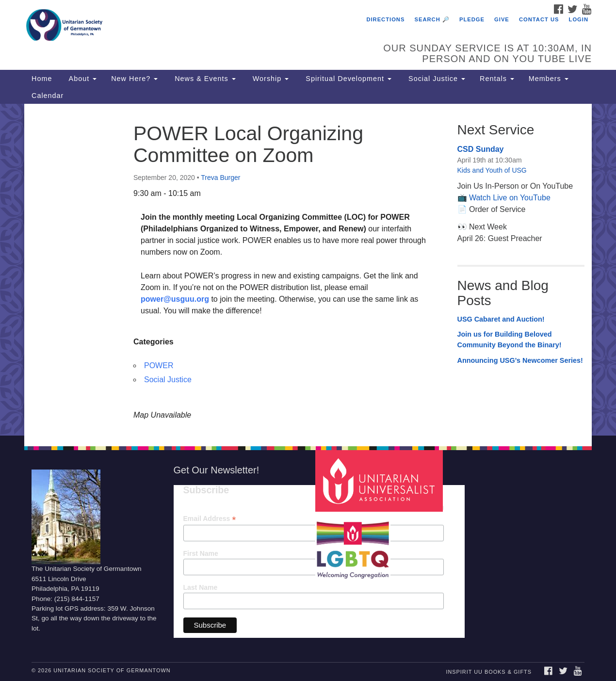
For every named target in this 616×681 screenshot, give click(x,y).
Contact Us (539, 19)
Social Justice (436, 79)
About (81, 79)
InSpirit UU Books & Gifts (488, 672)
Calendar (48, 96)
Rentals (497, 79)
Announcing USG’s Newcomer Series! (520, 360)
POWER (159, 365)
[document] (308, 269)
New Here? (134, 79)
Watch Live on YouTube (510, 198)
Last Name (201, 587)
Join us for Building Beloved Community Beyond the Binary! (510, 340)
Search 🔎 (432, 19)
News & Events (204, 79)
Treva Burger (220, 178)
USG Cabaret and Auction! (501, 319)
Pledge (472, 19)
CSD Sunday (481, 149)
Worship (270, 79)
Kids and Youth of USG (492, 170)
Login (579, 19)
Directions (385, 19)
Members (549, 79)
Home (42, 79)
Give (502, 19)
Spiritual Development (347, 79)
